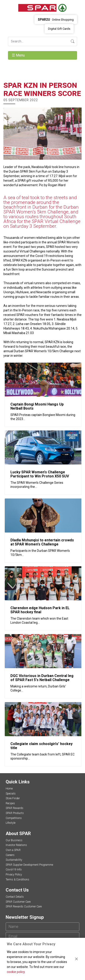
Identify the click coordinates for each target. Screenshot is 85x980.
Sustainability (14, 860)
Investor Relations (16, 845)
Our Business (14, 840)
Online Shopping (56, 20)
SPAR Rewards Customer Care (24, 907)
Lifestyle (11, 823)
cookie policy (16, 972)
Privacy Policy (14, 875)
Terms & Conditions (17, 880)
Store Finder (13, 798)
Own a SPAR (13, 850)
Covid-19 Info (14, 870)
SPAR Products (15, 813)
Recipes (10, 803)
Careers (10, 855)
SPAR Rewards (15, 808)
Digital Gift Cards (59, 29)
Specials (11, 794)
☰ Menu (19, 55)
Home (9, 789)
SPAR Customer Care (18, 902)
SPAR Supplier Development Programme (29, 865)
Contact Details (15, 897)
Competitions (14, 818)
